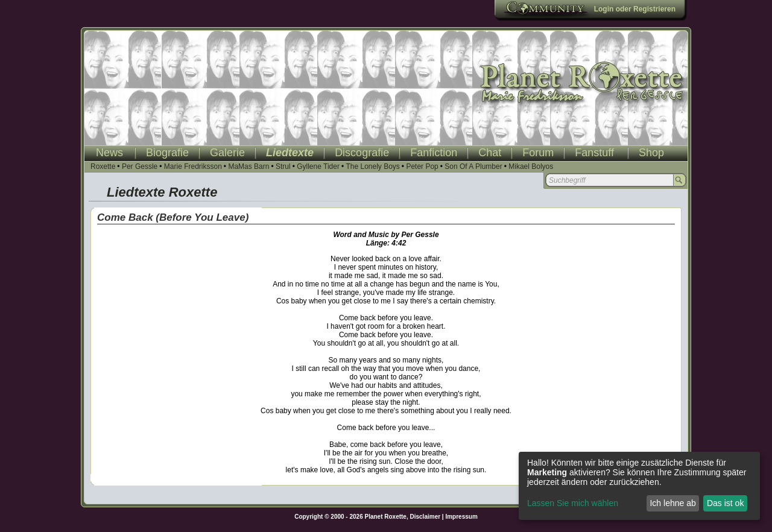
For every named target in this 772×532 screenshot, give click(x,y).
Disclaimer (426, 517)
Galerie (227, 153)
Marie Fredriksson (193, 166)
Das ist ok (725, 503)
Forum (538, 153)
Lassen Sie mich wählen (573, 503)
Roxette (103, 166)
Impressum (461, 517)
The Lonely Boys (372, 166)
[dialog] (639, 486)
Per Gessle (140, 166)
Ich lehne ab (672, 503)
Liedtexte (290, 153)
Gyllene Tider (318, 166)
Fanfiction (434, 153)
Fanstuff (594, 153)
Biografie (167, 153)
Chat (490, 153)
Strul (283, 166)
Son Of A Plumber (473, 166)
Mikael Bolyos (531, 166)
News (109, 153)
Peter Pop (422, 166)
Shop (651, 153)
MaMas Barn (248, 166)
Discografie (362, 153)
